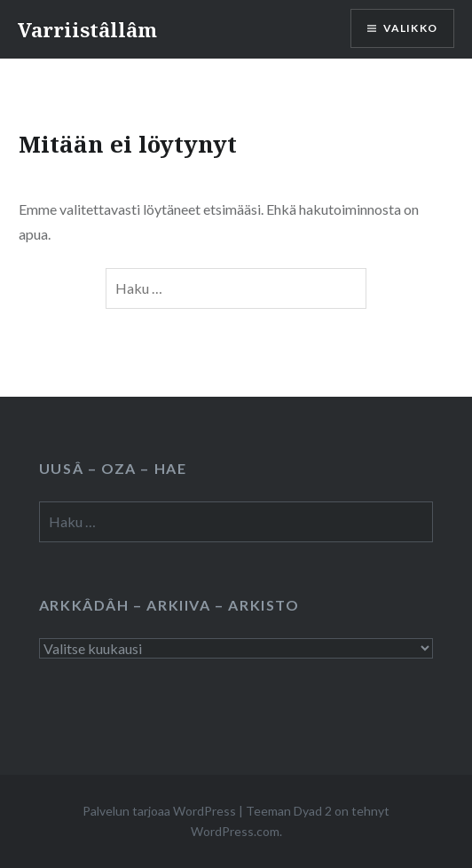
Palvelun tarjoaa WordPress (159, 811)
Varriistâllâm (87, 29)
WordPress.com (235, 831)
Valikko (410, 28)
